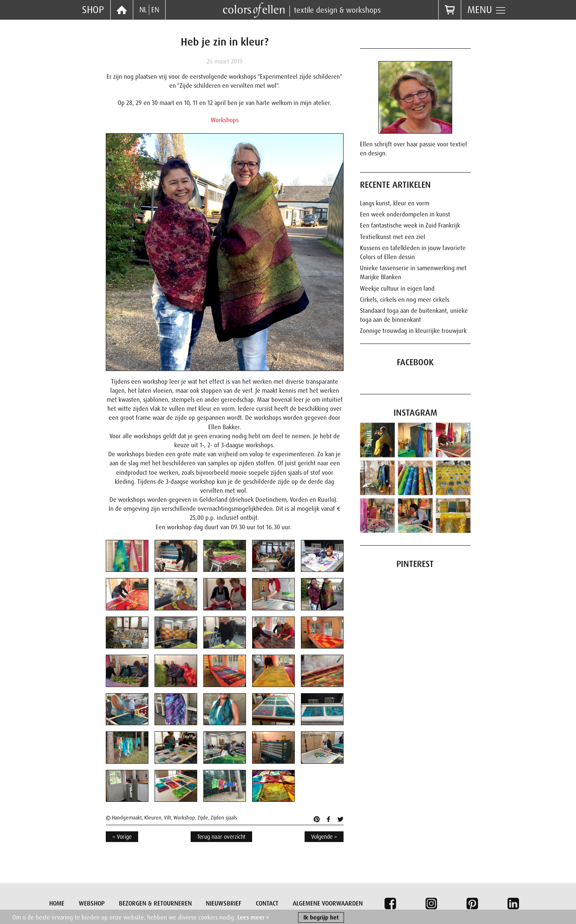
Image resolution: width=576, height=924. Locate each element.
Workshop (184, 818)
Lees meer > (253, 919)
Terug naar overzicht (221, 837)
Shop (93, 10)
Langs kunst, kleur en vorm (395, 203)
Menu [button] (487, 10)
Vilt (167, 818)
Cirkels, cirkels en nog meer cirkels (405, 300)
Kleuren (153, 818)
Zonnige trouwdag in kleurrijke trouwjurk (413, 331)
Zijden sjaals (224, 818)
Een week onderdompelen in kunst (405, 214)
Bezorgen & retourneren (155, 904)
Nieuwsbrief (224, 904)
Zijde (203, 818)
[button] (124, 556)
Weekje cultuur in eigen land (397, 289)
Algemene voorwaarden (328, 904)
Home (57, 904)
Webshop (92, 904)
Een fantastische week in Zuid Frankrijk (410, 225)
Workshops (225, 120)
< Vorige (122, 837)
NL (143, 10)
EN (155, 10)
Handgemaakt (127, 818)
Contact (267, 904)
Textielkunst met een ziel (393, 237)
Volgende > (324, 837)
